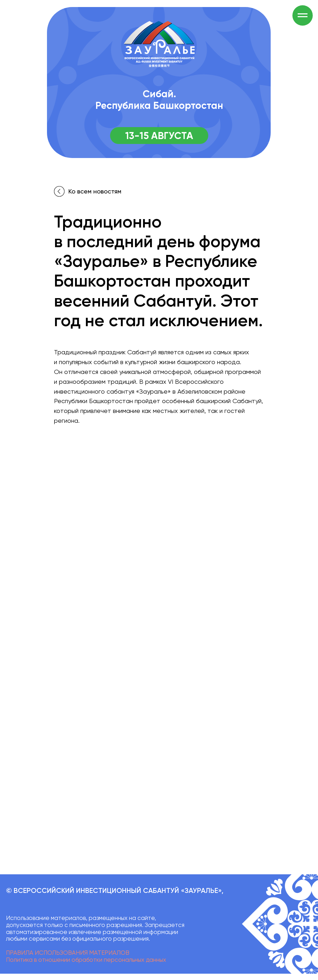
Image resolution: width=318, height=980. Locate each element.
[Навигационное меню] (303, 15)
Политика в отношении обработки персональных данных (86, 960)
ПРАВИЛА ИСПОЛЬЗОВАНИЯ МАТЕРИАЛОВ (68, 953)
